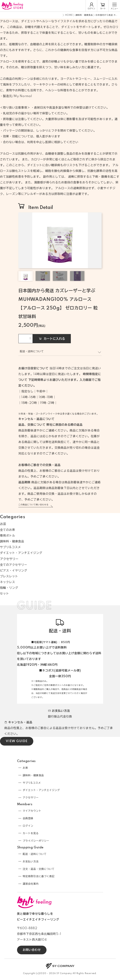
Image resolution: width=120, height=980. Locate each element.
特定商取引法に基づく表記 (39, 876)
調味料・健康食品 (84, 15)
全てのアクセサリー (14, 565)
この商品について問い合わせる (33, 505)
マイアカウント (32, 811)
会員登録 (28, 818)
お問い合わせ (32, 950)
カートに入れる (52, 339)
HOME (69, 15)
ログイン (28, 826)
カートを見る (31, 833)
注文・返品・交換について (39, 869)
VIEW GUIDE (17, 741)
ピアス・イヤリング (14, 571)
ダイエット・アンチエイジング (21, 553)
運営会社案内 (31, 884)
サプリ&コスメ (10, 547)
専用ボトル (8, 536)
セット (4, 594)
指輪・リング (9, 588)
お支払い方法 (31, 862)
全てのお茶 (8, 530)
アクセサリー (9, 559)
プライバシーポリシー (36, 841)
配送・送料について (35, 854)
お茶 (3, 524)
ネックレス (8, 582)
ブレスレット (9, 576)
